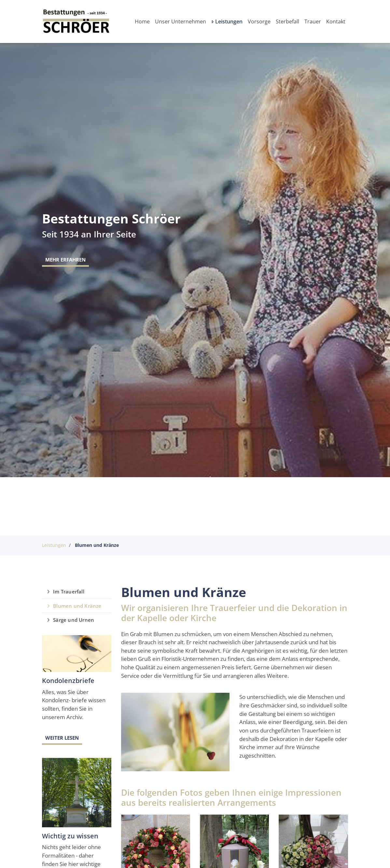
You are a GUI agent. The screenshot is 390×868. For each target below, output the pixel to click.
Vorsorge (259, 21)
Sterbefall (287, 21)
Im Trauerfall (69, 591)
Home (142, 21)
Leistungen (229, 21)
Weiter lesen (62, 738)
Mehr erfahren (65, 260)
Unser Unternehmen (181, 21)
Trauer (313, 21)
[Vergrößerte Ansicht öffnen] (175, 732)
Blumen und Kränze (97, 545)
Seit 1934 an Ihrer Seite (89, 234)
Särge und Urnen (74, 620)
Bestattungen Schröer (111, 219)
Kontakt (336, 21)
